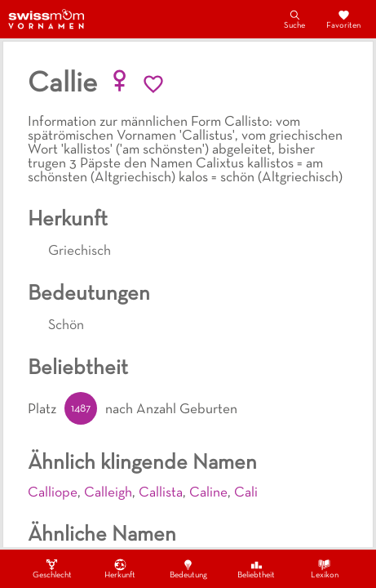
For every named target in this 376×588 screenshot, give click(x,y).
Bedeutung (188, 568)
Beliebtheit (256, 568)
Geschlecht (52, 568)
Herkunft (120, 568)
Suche (294, 19)
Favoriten (343, 19)
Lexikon (325, 568)
